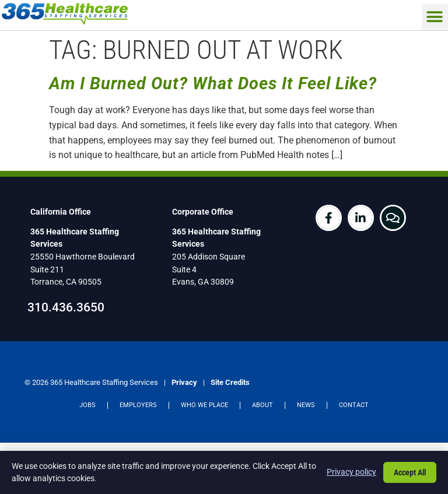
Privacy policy (351, 472)
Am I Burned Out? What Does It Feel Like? (213, 83)
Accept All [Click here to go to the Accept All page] (410, 472)
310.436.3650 (66, 307)
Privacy (184, 382)
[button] (435, 17)
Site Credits (230, 382)
